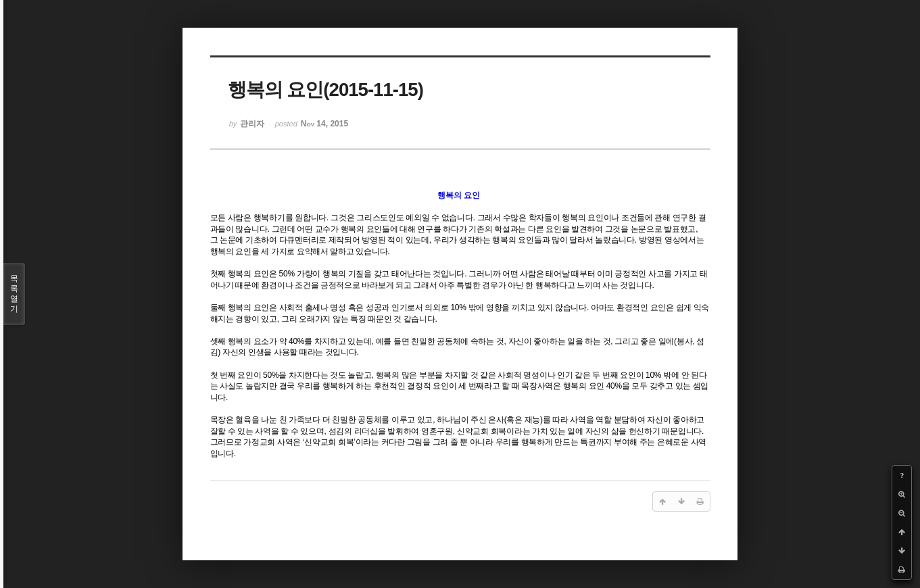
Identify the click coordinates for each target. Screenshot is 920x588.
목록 (14, 294)
